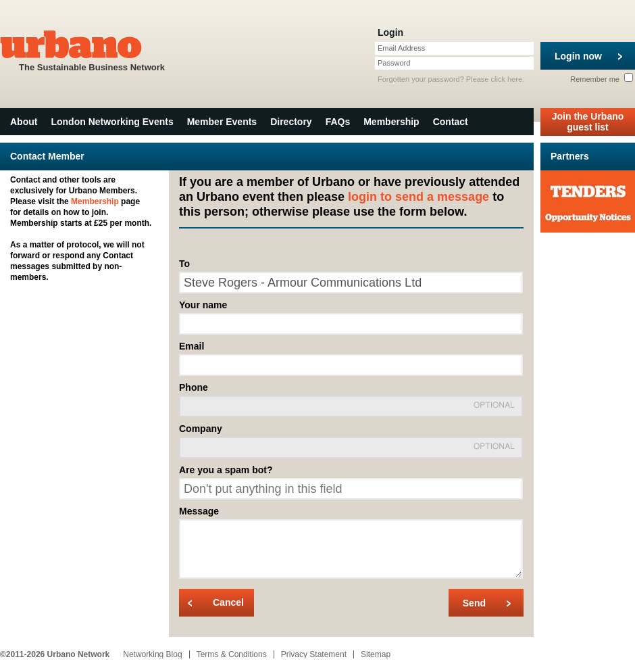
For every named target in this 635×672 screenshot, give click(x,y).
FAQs (338, 122)
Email (192, 346)
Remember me (602, 79)
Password (394, 63)
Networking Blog (152, 654)
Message (199, 511)
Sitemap (376, 654)
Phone (194, 387)
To (184, 264)
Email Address (401, 48)
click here (507, 79)
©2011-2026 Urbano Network (55, 654)
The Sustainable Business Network (92, 50)
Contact (451, 122)
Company (201, 429)
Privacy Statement (314, 654)
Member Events (222, 122)
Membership (391, 122)
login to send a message (418, 197)
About (24, 122)
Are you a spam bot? (226, 470)
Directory (291, 122)
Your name (203, 305)
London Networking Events (112, 122)
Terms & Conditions (232, 654)
